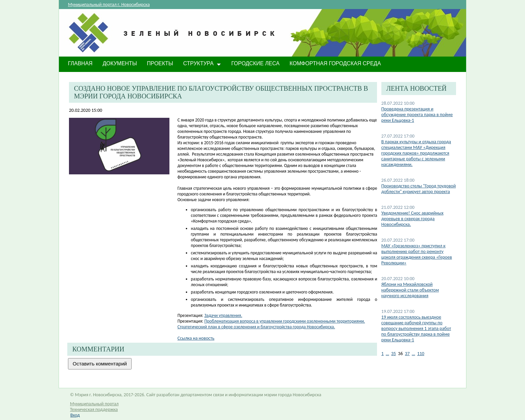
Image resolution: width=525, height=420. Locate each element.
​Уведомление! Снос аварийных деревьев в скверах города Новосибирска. (412, 219)
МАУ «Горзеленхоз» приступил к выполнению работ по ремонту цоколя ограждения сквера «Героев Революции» (417, 254)
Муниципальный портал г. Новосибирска (109, 5)
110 (421, 354)
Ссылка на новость (196, 338)
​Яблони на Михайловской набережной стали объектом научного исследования (410, 290)
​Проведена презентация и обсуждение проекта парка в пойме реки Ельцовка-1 (417, 115)
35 (393, 354)
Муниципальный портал (94, 404)
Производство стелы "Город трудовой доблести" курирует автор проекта (419, 189)
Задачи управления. (223, 315)
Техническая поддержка (94, 409)
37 (407, 354)
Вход (75, 415)
